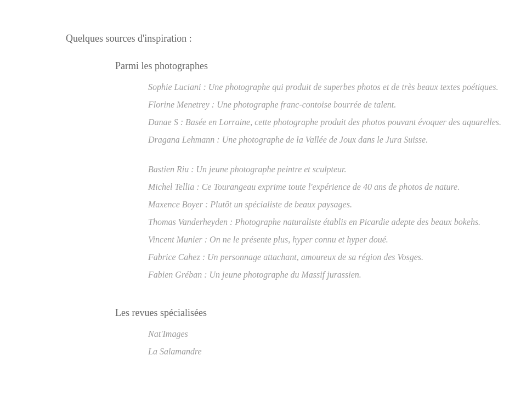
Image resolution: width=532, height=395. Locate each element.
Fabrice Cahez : (177, 257)
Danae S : (166, 122)
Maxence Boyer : (178, 204)
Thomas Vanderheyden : (190, 222)
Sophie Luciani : (177, 87)
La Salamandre (175, 351)
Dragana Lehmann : (184, 140)
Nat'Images (168, 334)
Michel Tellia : (174, 187)
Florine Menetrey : (181, 105)
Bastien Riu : (171, 169)
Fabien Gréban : (178, 275)
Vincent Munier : (178, 239)
